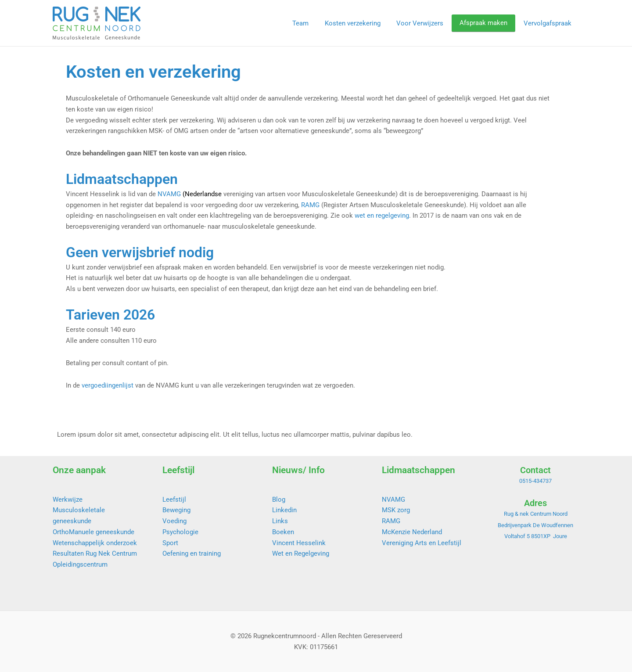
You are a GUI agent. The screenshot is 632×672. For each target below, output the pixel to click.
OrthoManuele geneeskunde (93, 532)
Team (314, 23)
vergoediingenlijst (108, 385)
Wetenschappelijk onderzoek (95, 543)
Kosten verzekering (363, 23)
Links (280, 521)
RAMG (310, 205)
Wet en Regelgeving (301, 553)
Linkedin (284, 510)
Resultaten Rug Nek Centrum (95, 553)
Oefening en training (192, 553)
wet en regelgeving (382, 216)
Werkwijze (68, 500)
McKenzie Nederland (412, 532)
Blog (279, 500)
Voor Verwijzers (427, 23)
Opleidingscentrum (80, 564)
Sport (170, 543)
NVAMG (169, 194)
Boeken (283, 532)
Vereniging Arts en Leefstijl (422, 543)
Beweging (176, 510)
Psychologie (180, 532)
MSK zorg (396, 510)
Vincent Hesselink (299, 543)
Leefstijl (174, 500)
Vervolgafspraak (549, 23)
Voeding (174, 521)
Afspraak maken (488, 23)
